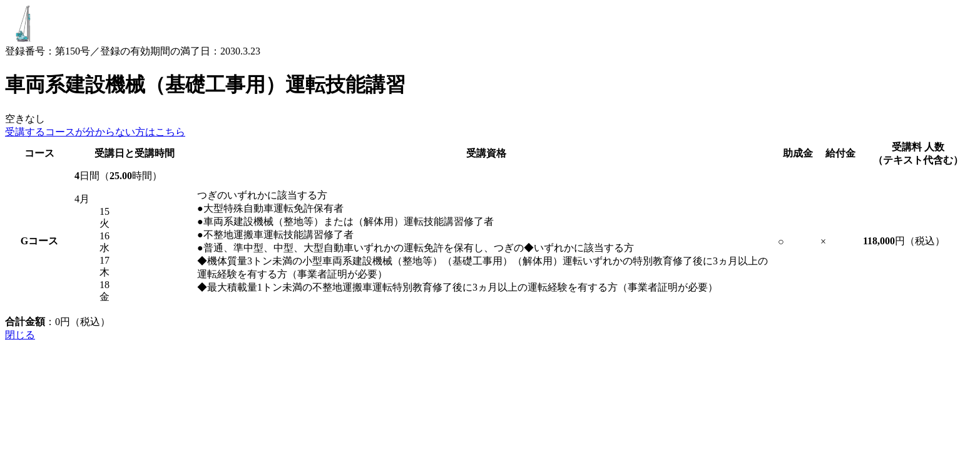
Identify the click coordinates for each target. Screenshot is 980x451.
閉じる (20, 335)
